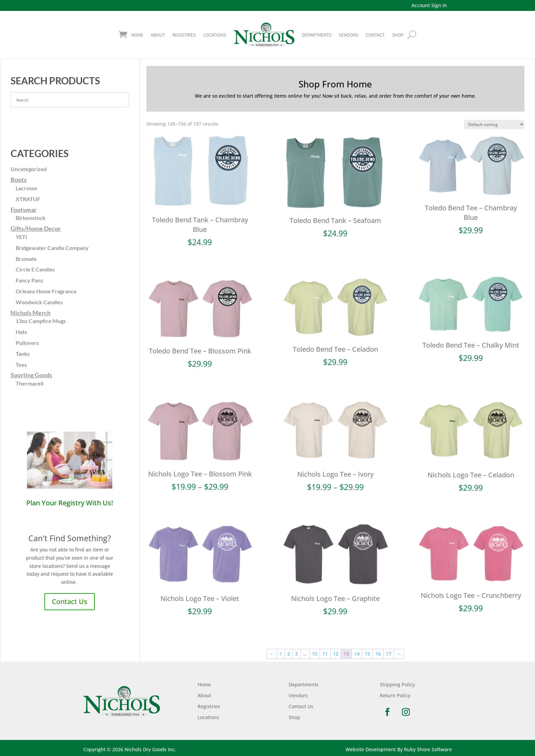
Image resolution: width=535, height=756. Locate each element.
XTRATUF (28, 199)
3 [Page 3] (297, 654)
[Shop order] (494, 124)
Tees (21, 365)
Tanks (23, 354)
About (158, 35)
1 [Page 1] (281, 654)
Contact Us (70, 601)
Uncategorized (29, 169)
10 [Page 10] (315, 654)
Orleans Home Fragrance (46, 291)
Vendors (348, 35)
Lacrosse (26, 188)
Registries (184, 35)
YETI (21, 237)
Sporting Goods (31, 375)
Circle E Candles (35, 269)
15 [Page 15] (367, 654)
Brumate (26, 259)
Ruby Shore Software (428, 749)
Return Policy (395, 695)
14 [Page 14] (357, 654)
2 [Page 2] (289, 654)
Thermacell (30, 383)
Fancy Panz (30, 280)
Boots (19, 180)
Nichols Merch (31, 313)
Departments (317, 35)
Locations (215, 35)
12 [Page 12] (336, 654)
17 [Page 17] (389, 654)
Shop (294, 717)
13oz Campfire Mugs (41, 321)
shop (398, 35)
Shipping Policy (397, 684)
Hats (21, 332)
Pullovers (27, 343)
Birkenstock (31, 218)
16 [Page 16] (378, 654)
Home (137, 35)
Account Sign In (429, 5)
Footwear (24, 210)
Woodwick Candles (39, 302)
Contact (375, 35)
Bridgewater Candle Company (52, 248)
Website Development (371, 749)
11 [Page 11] (325, 654)
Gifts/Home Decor (36, 228)
